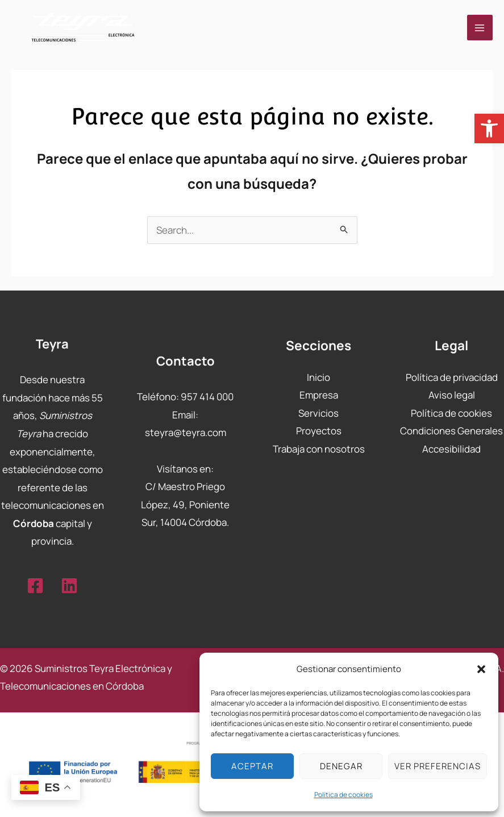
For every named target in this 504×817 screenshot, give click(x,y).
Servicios (318, 413)
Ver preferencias (438, 766)
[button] (489, 128)
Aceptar (252, 766)
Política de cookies (343, 795)
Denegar (341, 766)
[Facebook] (35, 586)
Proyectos (319, 431)
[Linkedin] (69, 586)
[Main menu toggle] (480, 28)
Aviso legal (452, 395)
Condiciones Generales (451, 431)
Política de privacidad (452, 377)
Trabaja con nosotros (319, 449)
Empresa (319, 395)
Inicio (318, 377)
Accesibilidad (451, 449)
